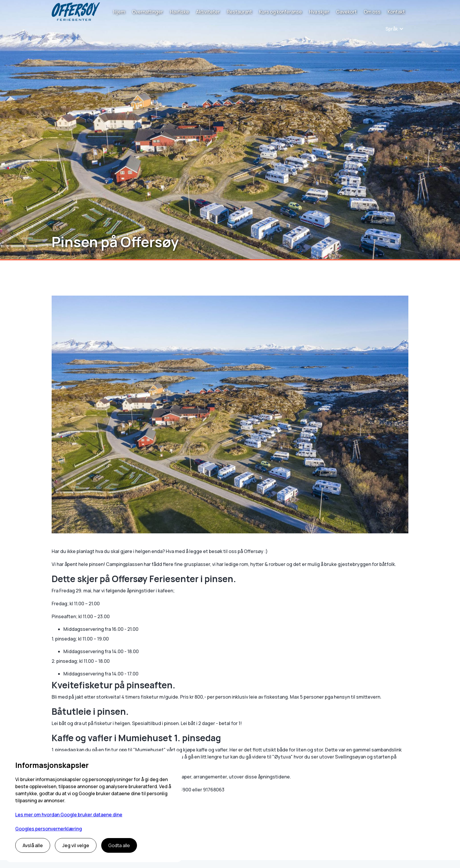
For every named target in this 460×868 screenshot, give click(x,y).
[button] (395, 29)
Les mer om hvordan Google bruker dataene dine (69, 815)
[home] (76, 12)
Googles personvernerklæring (49, 829)
